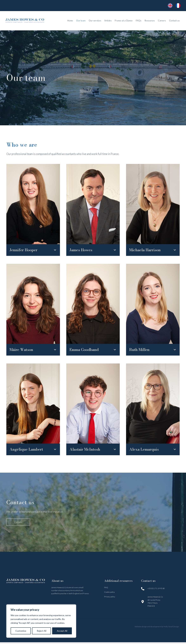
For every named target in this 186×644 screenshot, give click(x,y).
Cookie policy (109, 594)
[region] (41, 621)
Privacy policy (110, 598)
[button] (33, 250)
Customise (21, 631)
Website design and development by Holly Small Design (157, 628)
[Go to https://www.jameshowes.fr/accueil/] (177, 6)
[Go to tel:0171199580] (160, 590)
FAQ (106, 589)
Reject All (42, 631)
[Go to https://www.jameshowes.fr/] (169, 6)
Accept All (62, 631)
